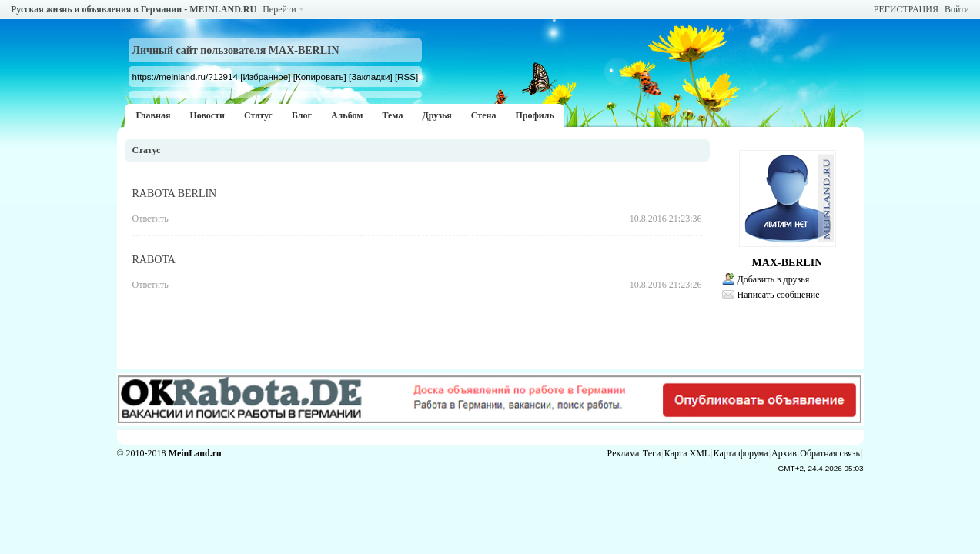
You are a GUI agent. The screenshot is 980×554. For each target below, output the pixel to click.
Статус (258, 115)
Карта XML (687, 453)
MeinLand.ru (195, 453)
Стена (484, 115)
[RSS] (406, 77)
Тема (392, 115)
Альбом (347, 115)
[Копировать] (320, 77)
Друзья (436, 115)
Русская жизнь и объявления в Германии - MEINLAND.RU (134, 9)
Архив (784, 453)
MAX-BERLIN (788, 263)
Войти (957, 9)
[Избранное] (265, 77)
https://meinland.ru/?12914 (185, 77)
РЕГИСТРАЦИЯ (906, 9)
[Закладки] (371, 77)
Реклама (624, 453)
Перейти (279, 9)
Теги (652, 453)
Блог (302, 115)
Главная (154, 115)
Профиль (534, 115)
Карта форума (741, 453)
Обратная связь (830, 453)
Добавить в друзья (774, 279)
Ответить (151, 219)
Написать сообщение (779, 295)
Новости (207, 115)
